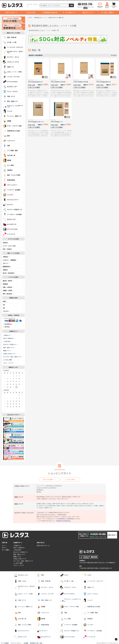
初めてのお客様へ (48, 480)
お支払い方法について (9, 354)
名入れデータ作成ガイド (10, 345)
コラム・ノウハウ (8, 363)
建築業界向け (7, 267)
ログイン (4, 548)
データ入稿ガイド (69, 13)
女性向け (5, 243)
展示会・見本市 (8, 281)
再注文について (88, 13)
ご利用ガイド (7, 335)
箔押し (5, 301)
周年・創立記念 (8, 294)
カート (4, 546)
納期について (7, 351)
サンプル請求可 (36, 88)
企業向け (5, 270)
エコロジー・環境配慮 (10, 260)
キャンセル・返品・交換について (12, 357)
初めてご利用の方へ (9, 338)
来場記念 (5, 284)
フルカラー (6, 311)
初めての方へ (11, 13)
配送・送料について (9, 348)
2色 (4, 308)
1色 (4, 305)
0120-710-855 (87, 4)
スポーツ (6, 263)
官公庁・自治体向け (9, 273)
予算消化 (6, 257)
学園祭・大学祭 (8, 291)
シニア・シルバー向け (9, 246)
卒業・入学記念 (8, 287)
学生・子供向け (7, 249)
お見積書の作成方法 (50, 13)
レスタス (30, 18)
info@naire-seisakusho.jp (63, 521)
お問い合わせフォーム (43, 546)
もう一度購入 (6, 550)
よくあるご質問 (107, 13)
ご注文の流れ (31, 13)
